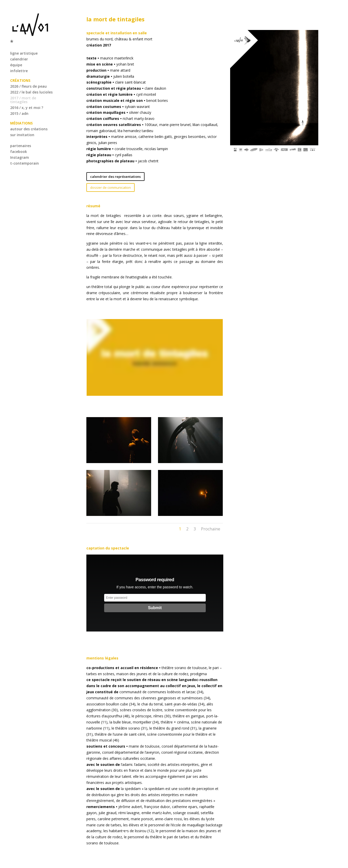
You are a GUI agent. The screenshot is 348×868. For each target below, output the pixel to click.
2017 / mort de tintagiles (23, 90)
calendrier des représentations (115, 177)
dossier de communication (110, 187)
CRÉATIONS (20, 71)
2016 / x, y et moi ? (27, 98)
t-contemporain (25, 154)
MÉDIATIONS (21, 113)
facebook (19, 142)
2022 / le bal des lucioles (31, 82)
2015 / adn (19, 104)
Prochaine (211, 529)
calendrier (19, 49)
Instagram (20, 148)
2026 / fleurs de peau (28, 77)
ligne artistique (24, 44)
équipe (16, 55)
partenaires (21, 136)
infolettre (19, 61)
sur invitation (22, 125)
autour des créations (29, 119)
